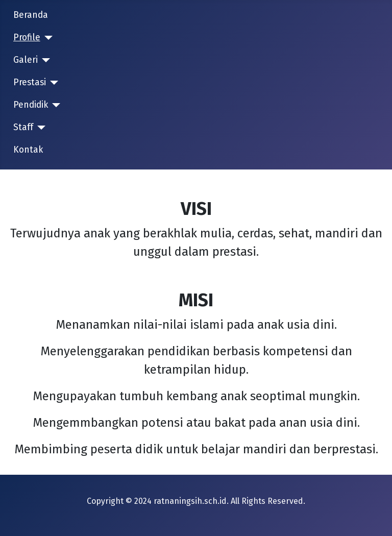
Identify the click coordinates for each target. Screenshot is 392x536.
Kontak (28, 150)
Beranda (31, 15)
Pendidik (31, 105)
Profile (27, 38)
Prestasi (30, 82)
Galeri (26, 60)
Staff (23, 127)
